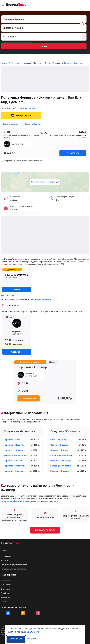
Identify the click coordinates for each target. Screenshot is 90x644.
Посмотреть (73, 153)
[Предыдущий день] (4, 37)
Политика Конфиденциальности (23, 632)
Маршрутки (6, 597)
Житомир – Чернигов (73, 63)
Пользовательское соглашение (14, 569)
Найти (44, 46)
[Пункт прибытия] (44, 28)
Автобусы (5, 593)
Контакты (5, 561)
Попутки (4, 601)
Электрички (6, 589)
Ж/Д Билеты (6, 585)
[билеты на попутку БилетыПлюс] (11, 544)
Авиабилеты (6, 581)
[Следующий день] (84, 37)
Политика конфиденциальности (14, 565)
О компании (6, 556)
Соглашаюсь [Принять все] (16, 639)
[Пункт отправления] (44, 19)
